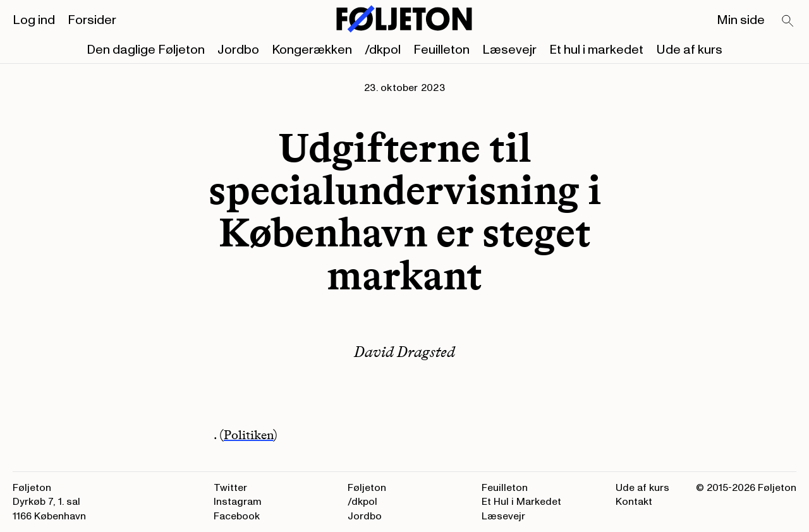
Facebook (237, 516)
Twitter (230, 488)
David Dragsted (404, 352)
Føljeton (367, 488)
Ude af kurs (689, 50)
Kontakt (634, 502)
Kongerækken (312, 50)
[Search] (788, 21)
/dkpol (383, 50)
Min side (741, 20)
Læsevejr (509, 50)
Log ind (34, 20)
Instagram (238, 502)
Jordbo (238, 50)
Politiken (248, 435)
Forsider (92, 20)
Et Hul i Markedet (521, 502)
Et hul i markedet (596, 50)
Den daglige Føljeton (146, 50)
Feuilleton (441, 50)
